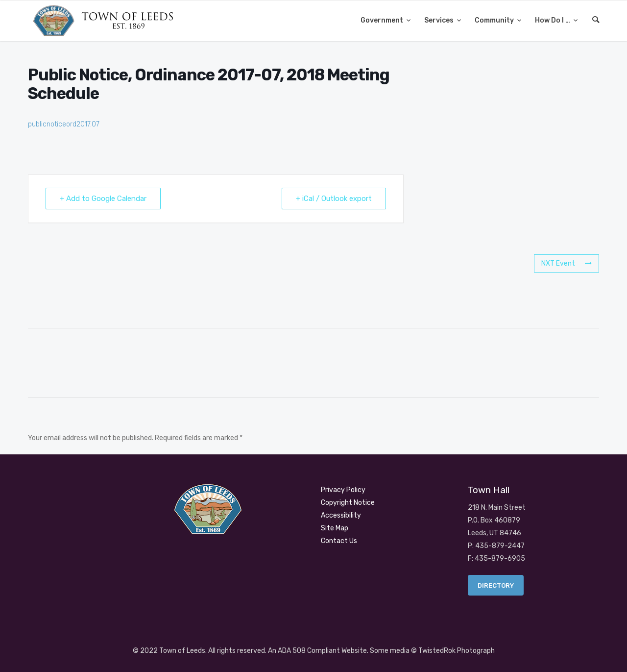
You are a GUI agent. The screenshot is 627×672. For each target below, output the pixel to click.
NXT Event (567, 263)
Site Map (335, 528)
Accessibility (341, 515)
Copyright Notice (348, 503)
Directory (496, 585)
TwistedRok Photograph (457, 651)
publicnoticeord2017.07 (64, 124)
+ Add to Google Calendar (103, 199)
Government (383, 20)
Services (440, 20)
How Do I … (553, 20)
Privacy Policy (343, 490)
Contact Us (339, 541)
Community (495, 20)
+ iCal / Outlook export (334, 199)
